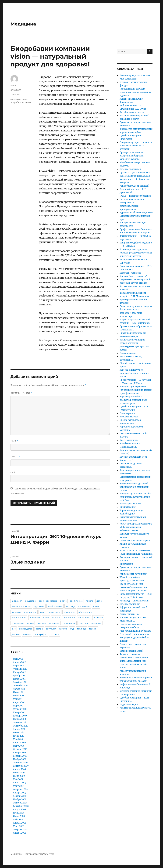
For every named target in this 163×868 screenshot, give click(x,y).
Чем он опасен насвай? (131, 651)
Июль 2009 (19, 773)
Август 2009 (19, 769)
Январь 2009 (20, 793)
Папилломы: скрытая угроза (135, 541)
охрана (56, 618)
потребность (17, 102)
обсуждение (85, 612)
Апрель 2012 (19, 662)
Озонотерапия (127, 413)
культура (16, 612)
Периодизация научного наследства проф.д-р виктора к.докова (135, 92)
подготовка (84, 618)
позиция (98, 618)
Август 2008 (19, 809)
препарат (55, 623)
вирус (63, 601)
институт (70, 606)
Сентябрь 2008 (21, 806)
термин (93, 629)
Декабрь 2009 (20, 756)
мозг (42, 612)
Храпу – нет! (126, 460)
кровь (96, 606)
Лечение (15, 94)
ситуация (51, 629)
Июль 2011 (18, 692)
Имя (14, 441)
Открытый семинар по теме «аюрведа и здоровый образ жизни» (134, 638)
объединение (19, 618)
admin (14, 86)
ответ (46, 618)
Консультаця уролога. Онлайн (135, 494)
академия (16, 99)
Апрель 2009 (20, 783)
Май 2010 (18, 739)
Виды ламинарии (129, 704)
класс (25, 99)
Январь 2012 (19, 672)
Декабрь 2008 (20, 796)
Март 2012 (18, 666)
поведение (69, 618)
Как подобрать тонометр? (133, 276)
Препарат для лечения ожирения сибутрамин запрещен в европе (132, 156)
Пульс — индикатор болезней (135, 196)
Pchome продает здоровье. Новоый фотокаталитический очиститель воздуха (136, 253)
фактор (27, 634)
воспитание (76, 601)
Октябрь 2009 (20, 763)
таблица (81, 629)
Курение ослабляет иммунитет (136, 213)
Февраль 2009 (20, 789)
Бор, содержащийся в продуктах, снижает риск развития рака (133, 400)
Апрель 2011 (19, 702)
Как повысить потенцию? (133, 574)
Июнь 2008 (19, 816)
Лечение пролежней (130, 169)
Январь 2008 (20, 833)
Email (15, 457)
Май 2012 (18, 659)
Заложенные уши (129, 417)
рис (14, 629)
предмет (41, 623)
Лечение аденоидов (130, 604)
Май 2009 (18, 779)
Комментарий (21, 393)
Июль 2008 (19, 813)
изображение (55, 606)
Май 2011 (18, 699)
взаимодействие (48, 601)
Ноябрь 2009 (20, 759)
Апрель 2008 (20, 823)
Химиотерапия (128, 507)
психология (69, 623)
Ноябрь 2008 (20, 799)
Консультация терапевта (133, 387)
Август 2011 (19, 689)
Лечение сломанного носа (133, 457)
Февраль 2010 (20, 749)
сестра (39, 629)
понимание (18, 623)
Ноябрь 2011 (19, 679)
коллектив (84, 606)
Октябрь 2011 (20, 682)
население (69, 612)
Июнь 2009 (19, 776)
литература (30, 612)
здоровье (39, 606)
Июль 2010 (19, 732)
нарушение (54, 612)
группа (90, 601)
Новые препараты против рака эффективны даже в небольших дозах (136, 527)
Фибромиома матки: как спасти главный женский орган (133, 664)
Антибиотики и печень (132, 112)
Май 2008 (18, 819)
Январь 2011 (19, 712)
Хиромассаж (126, 564)
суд (72, 629)
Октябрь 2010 (20, 722)
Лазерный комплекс (130, 273)
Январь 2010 (19, 753)
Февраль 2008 (20, 830)
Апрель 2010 (19, 743)
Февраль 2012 (20, 669)
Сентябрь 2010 (21, 726)
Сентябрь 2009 (21, 766)
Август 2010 (19, 729)
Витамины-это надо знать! (134, 484)
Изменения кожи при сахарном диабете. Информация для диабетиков (135, 627)
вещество (31, 601)
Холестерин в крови (130, 504)
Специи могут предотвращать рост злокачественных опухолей (136, 146)
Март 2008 (19, 826)
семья (28, 102)
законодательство (21, 606)
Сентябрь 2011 (20, 686)
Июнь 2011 (18, 696)
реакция (83, 623)
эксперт (55, 634)
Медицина (23, 24)
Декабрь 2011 (20, 676)
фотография (41, 634)
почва (30, 623)
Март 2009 (19, 786)
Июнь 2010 (19, 736)
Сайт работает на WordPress (39, 854)
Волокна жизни (128, 353)
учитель (16, 634)
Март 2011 (18, 706)
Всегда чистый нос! (130, 614)
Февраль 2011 (20, 709)
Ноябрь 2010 (19, 719)
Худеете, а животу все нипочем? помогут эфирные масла (135, 373)
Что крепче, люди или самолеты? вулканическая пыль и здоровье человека (133, 587)
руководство (26, 629)
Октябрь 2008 (20, 803)
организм (35, 618)
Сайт (14, 472)
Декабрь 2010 (20, 716)
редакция (96, 623)
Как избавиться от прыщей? (134, 186)
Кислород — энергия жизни (134, 601)
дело (99, 601)
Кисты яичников (128, 440)
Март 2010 (18, 746)
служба (63, 629)
